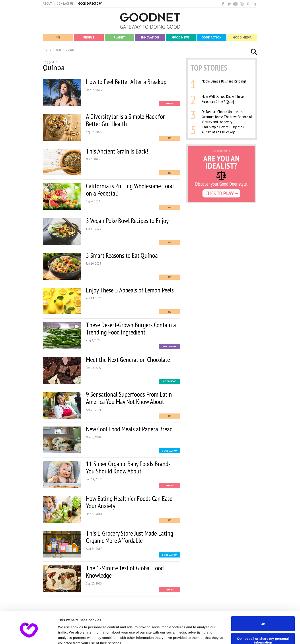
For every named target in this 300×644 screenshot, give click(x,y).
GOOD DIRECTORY (90, 4)
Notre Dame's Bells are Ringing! (224, 81)
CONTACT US (65, 4)
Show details (68, 635)
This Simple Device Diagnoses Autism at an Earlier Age (223, 129)
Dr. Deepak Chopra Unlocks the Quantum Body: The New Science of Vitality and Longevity (227, 117)
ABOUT (47, 4)
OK (263, 604)
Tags (58, 50)
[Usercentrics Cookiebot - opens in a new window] (29, 635)
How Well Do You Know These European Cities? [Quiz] (223, 99)
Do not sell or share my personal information (263, 621)
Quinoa (70, 50)
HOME (47, 50)
